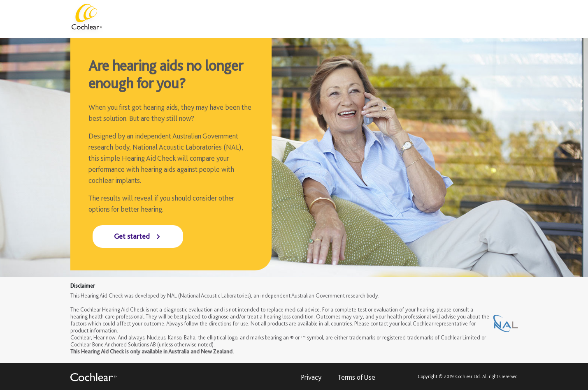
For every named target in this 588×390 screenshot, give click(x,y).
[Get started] (138, 237)
